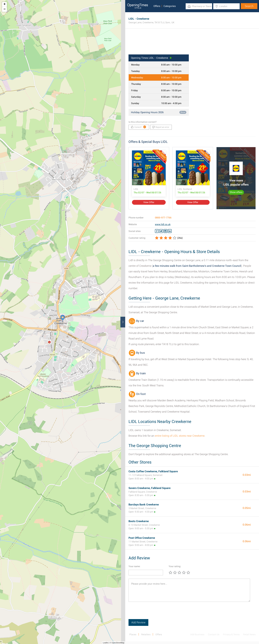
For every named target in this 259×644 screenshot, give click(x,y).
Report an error (161, 127)
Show (183, 112)
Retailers (146, 634)
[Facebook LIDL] (157, 231)
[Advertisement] (192, 44)
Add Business (197, 634)
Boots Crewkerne (139, 521)
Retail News (249, 634)
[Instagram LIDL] (165, 231)
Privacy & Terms (231, 634)
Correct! (139, 127)
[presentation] (154, 613)
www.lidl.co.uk (163, 224)
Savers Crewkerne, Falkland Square (149, 488)
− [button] (5, 9)
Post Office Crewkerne (142, 538)
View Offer (149, 202)
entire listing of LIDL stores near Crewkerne (180, 436)
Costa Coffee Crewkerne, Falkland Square (153, 471)
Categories (170, 6)
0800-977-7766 (163, 218)
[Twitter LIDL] (161, 231)
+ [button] (5, 4)
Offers (157, 6)
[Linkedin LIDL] (170, 231)
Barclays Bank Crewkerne (144, 505)
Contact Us (214, 634)
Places (133, 634)
